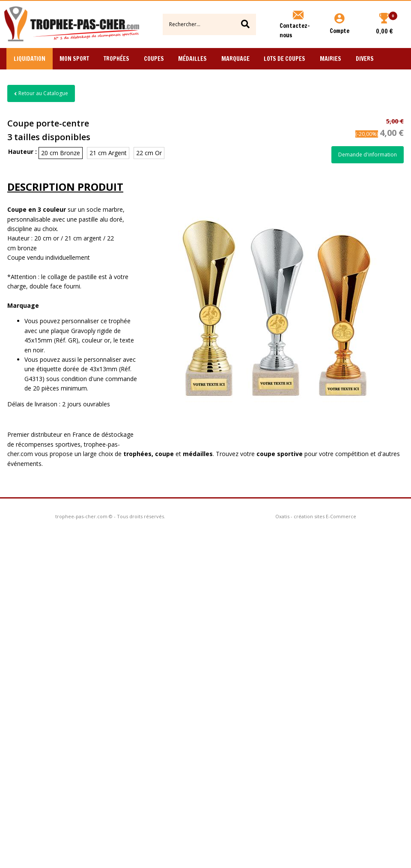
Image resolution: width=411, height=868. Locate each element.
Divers (365, 59)
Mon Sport (74, 59)
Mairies (331, 59)
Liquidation (30, 59)
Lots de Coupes (284, 59)
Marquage (235, 59)
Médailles (192, 59)
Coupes (154, 59)
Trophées (116, 59)
